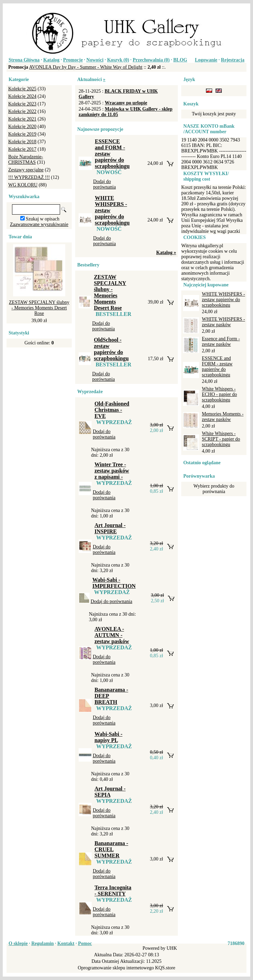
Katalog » (166, 253)
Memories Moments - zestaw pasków (223, 417)
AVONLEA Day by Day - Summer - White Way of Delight (86, 67)
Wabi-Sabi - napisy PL (108, 737)
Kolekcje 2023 (22, 104)
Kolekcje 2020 (22, 127)
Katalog (51, 60)
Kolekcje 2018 (22, 142)
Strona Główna (24, 60)
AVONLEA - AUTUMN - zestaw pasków (112, 635)
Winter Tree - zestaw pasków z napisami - (112, 471)
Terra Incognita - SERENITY (113, 891)
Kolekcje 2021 (22, 119)
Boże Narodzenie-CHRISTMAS (26, 159)
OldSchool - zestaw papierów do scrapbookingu (111, 349)
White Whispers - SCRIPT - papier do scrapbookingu (221, 439)
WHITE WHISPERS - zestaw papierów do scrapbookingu (223, 300)
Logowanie (206, 60)
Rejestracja (233, 60)
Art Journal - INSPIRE (110, 528)
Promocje (73, 60)
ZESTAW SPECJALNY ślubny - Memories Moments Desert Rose (39, 308)
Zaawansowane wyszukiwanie (39, 224)
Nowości (95, 60)
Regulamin (42, 943)
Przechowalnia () (151, 60)
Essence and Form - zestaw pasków (221, 341)
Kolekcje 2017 (22, 149)
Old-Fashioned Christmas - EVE (112, 410)
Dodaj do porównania (104, 184)
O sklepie (18, 943)
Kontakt (66, 943)
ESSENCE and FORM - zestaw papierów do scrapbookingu (217, 367)
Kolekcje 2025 (22, 89)
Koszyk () (118, 60)
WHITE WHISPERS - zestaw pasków (223, 322)
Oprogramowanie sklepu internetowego (116, 968)
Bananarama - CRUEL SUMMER (111, 849)
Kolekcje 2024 (22, 96)
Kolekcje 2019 (22, 134)
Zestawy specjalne (26, 170)
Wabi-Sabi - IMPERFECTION (114, 583)
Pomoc (85, 943)
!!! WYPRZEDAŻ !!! (29, 177)
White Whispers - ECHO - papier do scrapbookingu (219, 394)
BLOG (180, 60)
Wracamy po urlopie (126, 103)
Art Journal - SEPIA (110, 792)
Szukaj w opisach (43, 219)
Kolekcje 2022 (22, 111)
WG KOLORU (23, 185)
